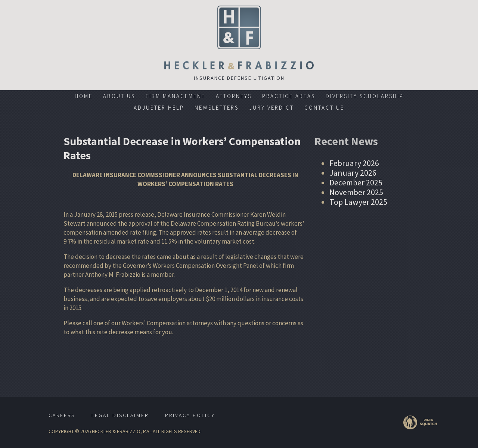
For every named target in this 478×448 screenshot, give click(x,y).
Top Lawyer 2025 (358, 202)
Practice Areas (289, 96)
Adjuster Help (159, 108)
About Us (119, 96)
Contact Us (324, 108)
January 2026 (353, 173)
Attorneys (234, 96)
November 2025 (356, 192)
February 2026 (354, 163)
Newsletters (217, 108)
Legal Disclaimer (120, 415)
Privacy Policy (190, 415)
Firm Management (176, 96)
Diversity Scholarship (365, 96)
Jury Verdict (271, 108)
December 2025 (356, 182)
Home (84, 96)
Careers (62, 415)
